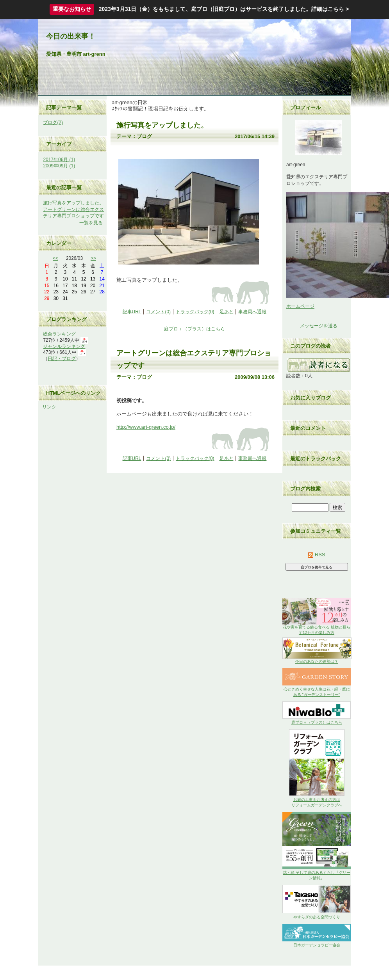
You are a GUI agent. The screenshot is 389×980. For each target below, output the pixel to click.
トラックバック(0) (195, 312)
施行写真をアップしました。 (73, 203)
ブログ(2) (53, 123)
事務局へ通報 (252, 312)
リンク (49, 407)
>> (93, 258)
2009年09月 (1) (59, 166)
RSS (316, 555)
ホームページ (300, 306)
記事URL (132, 312)
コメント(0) (158, 312)
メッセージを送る (319, 326)
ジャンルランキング (64, 346)
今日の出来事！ (71, 36)
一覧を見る (91, 223)
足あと (227, 312)
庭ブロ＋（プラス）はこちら (194, 329)
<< (55, 258)
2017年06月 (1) (59, 160)
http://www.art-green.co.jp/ (146, 427)
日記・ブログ (62, 359)
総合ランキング (59, 334)
